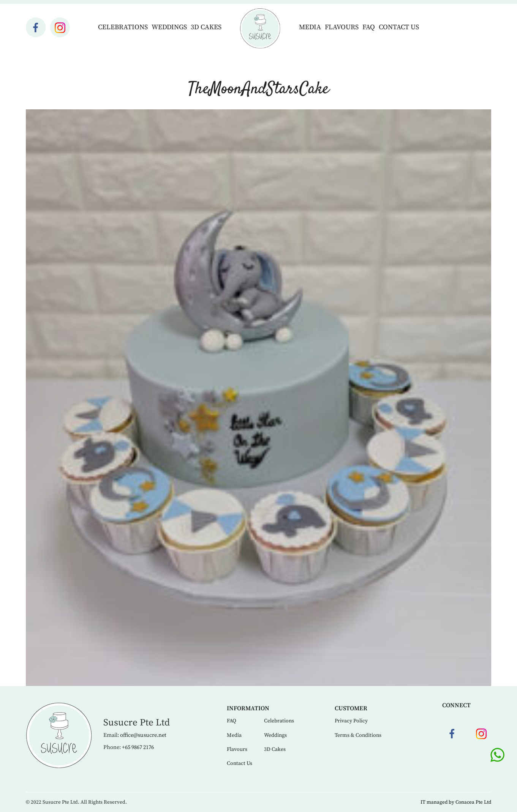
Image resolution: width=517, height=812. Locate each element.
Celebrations (123, 27)
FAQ (369, 27)
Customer (351, 708)
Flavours (342, 27)
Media (310, 27)
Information (248, 708)
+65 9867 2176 (138, 747)
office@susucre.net (143, 735)
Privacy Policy (351, 721)
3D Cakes (206, 27)
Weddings (169, 27)
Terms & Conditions (358, 735)
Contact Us (399, 27)
